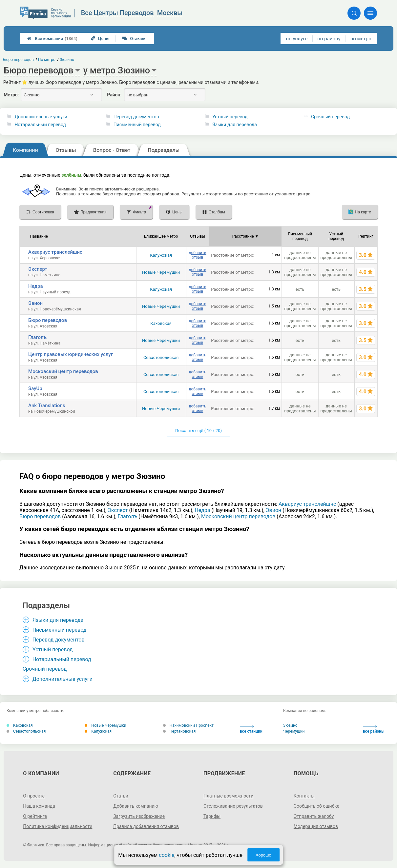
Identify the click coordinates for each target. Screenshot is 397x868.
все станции (251, 730)
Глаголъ (37, 337)
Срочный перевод (330, 117)
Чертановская (179, 731)
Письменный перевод (137, 125)
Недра (35, 286)
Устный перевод (230, 117)
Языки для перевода (235, 125)
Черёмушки (294, 731)
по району (329, 39)
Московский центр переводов (63, 371)
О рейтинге (35, 816)
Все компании (52, 39)
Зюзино (290, 725)
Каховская (161, 323)
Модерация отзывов (316, 826)
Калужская (161, 255)
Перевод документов (136, 117)
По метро (47, 60)
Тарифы (212, 816)
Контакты (304, 796)
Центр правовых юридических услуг (71, 354)
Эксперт (38, 269)
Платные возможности (228, 796)
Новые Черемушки (161, 272)
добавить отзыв (197, 255)
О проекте (34, 796)
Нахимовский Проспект (188, 725)
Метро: (11, 95)
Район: (114, 95)
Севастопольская (161, 357)
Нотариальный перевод (40, 125)
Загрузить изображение (139, 816)
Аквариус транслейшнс (55, 252)
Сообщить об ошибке (316, 806)
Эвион (35, 303)
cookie (167, 855)
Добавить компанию (136, 806)
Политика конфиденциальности (58, 826)
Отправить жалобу (314, 816)
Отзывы (134, 39)
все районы (374, 730)
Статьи (121, 796)
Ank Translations (47, 405)
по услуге (297, 39)
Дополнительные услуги (41, 117)
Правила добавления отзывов (146, 826)
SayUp (35, 388)
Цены (100, 39)
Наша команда (39, 806)
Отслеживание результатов (233, 806)
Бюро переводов (48, 320)
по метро (361, 39)
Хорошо (263, 855)
